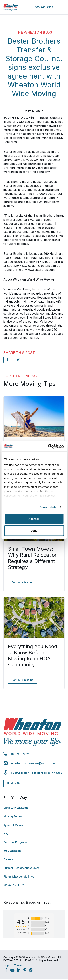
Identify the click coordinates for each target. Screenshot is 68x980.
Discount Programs (15, 842)
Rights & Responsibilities (19, 877)
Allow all (34, 519)
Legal (7, 966)
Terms (18, 966)
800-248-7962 (44, 7)
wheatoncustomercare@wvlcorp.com (34, 763)
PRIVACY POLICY (14, 885)
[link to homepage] (11, 7)
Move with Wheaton (16, 808)
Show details (48, 507)
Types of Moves (13, 825)
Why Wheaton (12, 851)
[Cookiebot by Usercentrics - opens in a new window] (48, 446)
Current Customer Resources (21, 868)
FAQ (6, 834)
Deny (34, 531)
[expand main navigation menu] (62, 7)
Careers (8, 859)
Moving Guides (13, 816)
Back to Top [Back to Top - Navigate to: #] (55, 958)
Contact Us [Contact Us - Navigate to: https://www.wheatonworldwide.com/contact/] (14, 783)
